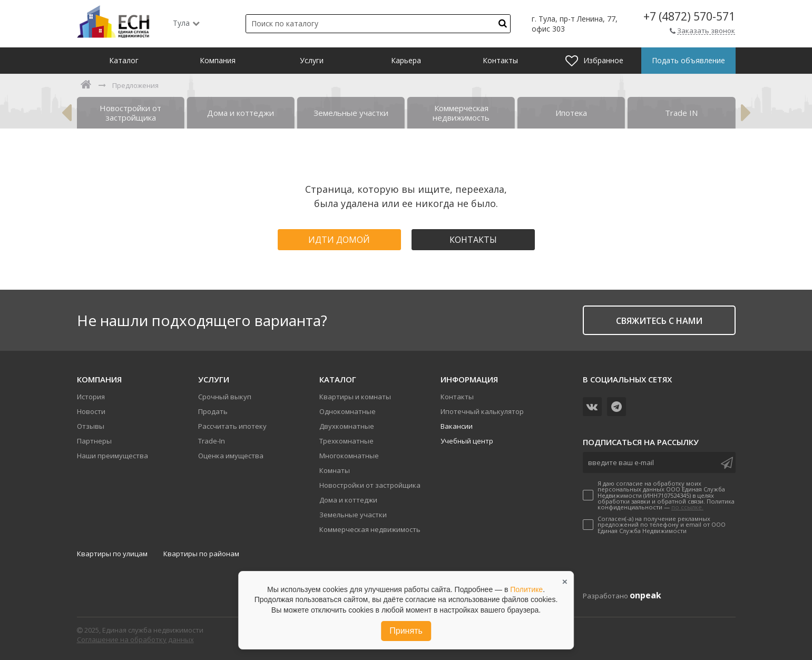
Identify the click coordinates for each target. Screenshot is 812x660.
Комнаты (335, 470)
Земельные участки (353, 515)
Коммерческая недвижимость (370, 529)
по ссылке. (687, 507)
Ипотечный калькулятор (482, 411)
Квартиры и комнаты (355, 397)
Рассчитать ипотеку (232, 426)
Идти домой (339, 240)
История (91, 397)
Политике (526, 589)
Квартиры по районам (201, 554)
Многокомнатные (349, 456)
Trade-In (212, 441)
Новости (91, 411)
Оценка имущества (231, 456)
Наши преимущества (112, 456)
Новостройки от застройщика (370, 485)
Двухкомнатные (347, 426)
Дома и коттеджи (348, 500)
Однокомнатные (348, 411)
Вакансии (457, 426)
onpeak (645, 595)
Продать (213, 411)
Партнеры (94, 441)
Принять (406, 631)
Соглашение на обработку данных (135, 639)
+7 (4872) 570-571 (689, 17)
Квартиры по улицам (112, 554)
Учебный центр (467, 441)
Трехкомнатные (346, 441)
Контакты (473, 240)
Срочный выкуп (225, 397)
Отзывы (91, 426)
